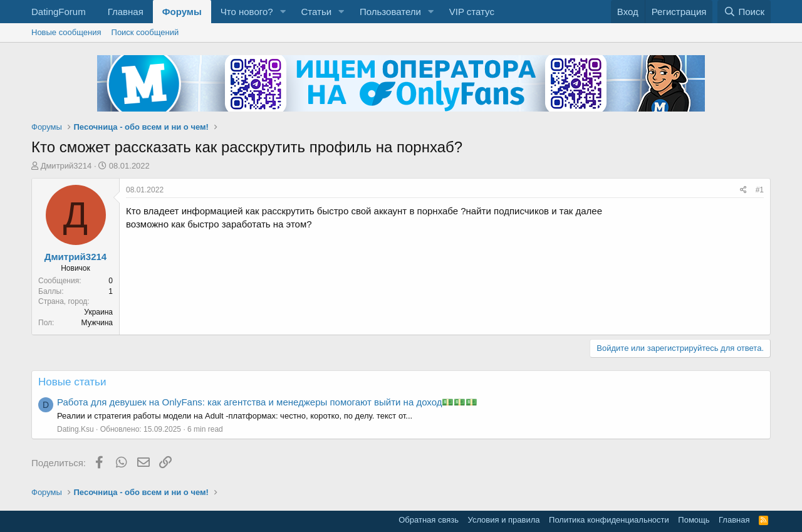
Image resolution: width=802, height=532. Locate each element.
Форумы (182, 12)
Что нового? (247, 12)
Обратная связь (429, 520)
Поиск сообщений (145, 32)
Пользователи (390, 12)
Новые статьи (72, 382)
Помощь (694, 520)
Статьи (316, 12)
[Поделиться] (743, 190)
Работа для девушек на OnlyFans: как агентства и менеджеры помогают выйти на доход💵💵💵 (267, 402)
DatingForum (59, 12)
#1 (760, 190)
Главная (126, 12)
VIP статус (472, 12)
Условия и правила (504, 520)
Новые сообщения (66, 32)
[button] (283, 12)
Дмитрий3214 (66, 166)
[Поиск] (744, 12)
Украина (98, 312)
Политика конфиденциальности (609, 520)
